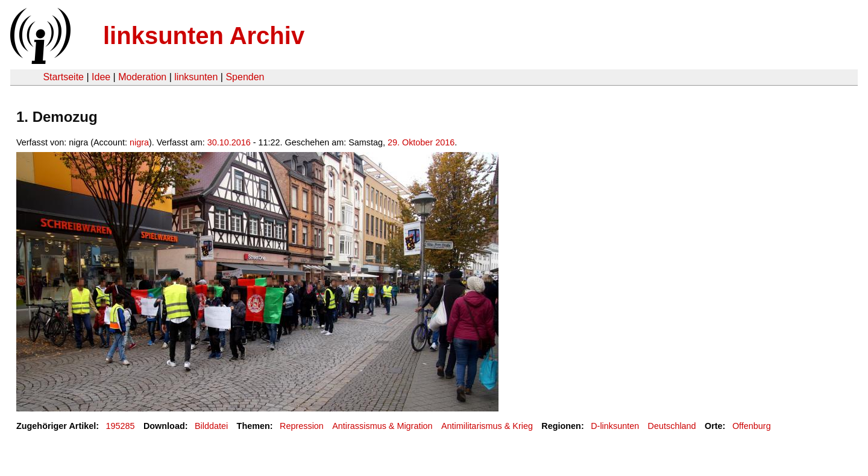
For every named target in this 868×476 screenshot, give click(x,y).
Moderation (142, 77)
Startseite (63, 77)
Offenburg (752, 426)
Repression (302, 426)
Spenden (245, 77)
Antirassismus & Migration (382, 426)
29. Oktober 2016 (421, 142)
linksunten (196, 77)
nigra (139, 142)
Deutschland (672, 426)
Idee (101, 77)
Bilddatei (211, 426)
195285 (121, 426)
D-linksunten (615, 426)
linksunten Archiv (204, 36)
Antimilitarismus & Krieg (487, 426)
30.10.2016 (229, 142)
